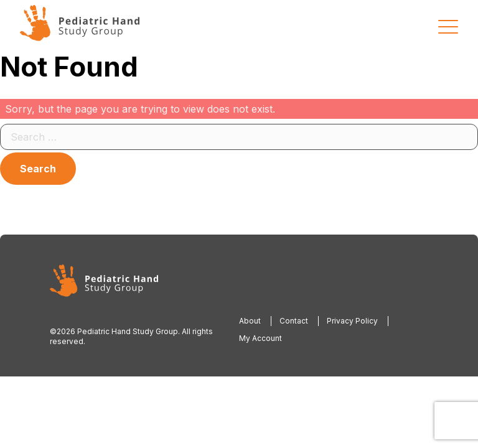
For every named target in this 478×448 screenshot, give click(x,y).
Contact (294, 321)
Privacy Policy (352, 321)
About (250, 321)
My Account (260, 338)
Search (38, 169)
